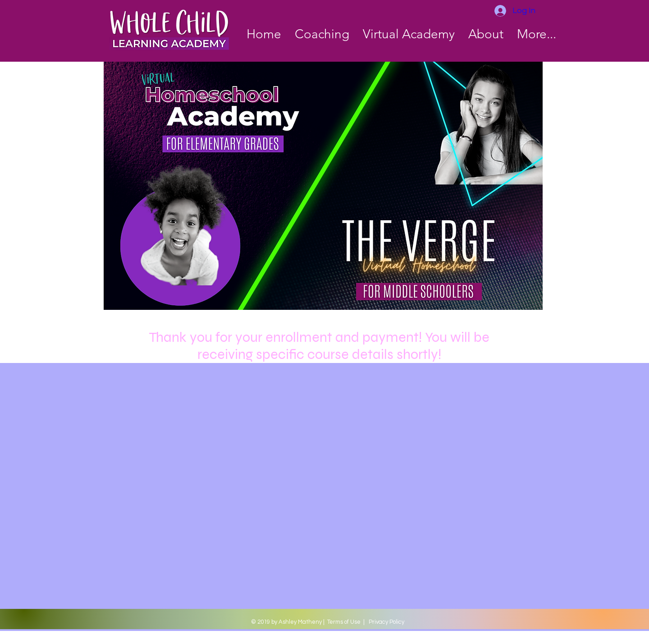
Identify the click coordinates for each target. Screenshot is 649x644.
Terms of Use (344, 622)
